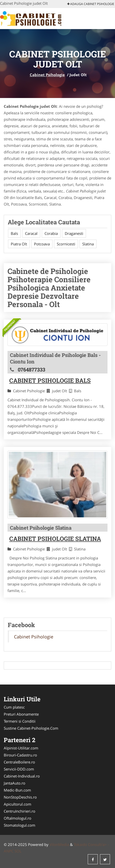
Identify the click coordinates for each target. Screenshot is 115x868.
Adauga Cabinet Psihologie (91, 4)
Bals (14, 233)
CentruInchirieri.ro (19, 811)
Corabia (51, 233)
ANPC (9, 851)
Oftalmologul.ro (17, 818)
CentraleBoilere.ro (19, 762)
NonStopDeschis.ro (20, 797)
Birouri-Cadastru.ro (20, 755)
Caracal (31, 233)
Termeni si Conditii (20, 721)
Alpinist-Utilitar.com (21, 748)
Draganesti (74, 233)
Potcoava (42, 244)
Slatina (88, 244)
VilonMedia (59, 844)
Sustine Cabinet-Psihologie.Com (31, 728)
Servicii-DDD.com (19, 769)
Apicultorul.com (17, 804)
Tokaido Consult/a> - (91, 844)
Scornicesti (66, 244)
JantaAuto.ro (14, 783)
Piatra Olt (19, 244)
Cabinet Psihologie (47, 75)
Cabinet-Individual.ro (22, 776)
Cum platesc (14, 707)
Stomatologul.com (19, 825)
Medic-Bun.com (17, 790)
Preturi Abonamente (21, 714)
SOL (18, 851)
